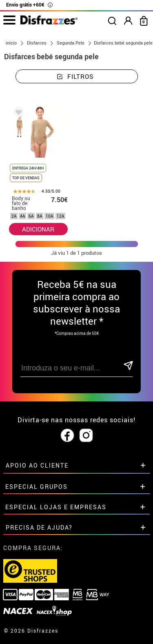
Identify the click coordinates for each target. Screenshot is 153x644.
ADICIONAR (38, 229)
